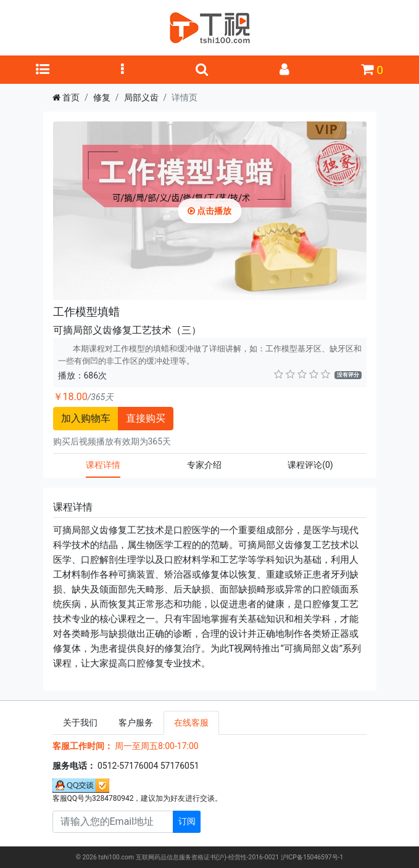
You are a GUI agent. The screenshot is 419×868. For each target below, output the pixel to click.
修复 (102, 97)
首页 (71, 97)
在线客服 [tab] (191, 723)
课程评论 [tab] (310, 465)
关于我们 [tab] (80, 723)
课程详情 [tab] (103, 465)
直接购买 (146, 418)
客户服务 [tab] (136, 723)
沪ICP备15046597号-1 (312, 857)
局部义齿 (141, 97)
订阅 (187, 821)
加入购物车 (86, 418)
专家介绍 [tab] (204, 465)
